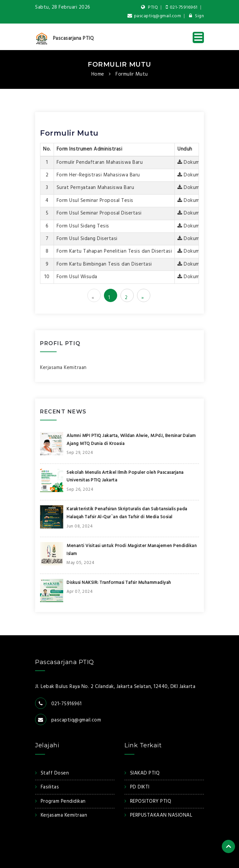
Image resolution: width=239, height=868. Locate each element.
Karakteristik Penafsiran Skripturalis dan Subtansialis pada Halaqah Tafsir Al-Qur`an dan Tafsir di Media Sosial (127, 513)
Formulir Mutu (119, 64)
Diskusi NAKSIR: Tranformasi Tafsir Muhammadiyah (119, 583)
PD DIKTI (140, 787)
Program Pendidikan (63, 801)
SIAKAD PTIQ (145, 773)
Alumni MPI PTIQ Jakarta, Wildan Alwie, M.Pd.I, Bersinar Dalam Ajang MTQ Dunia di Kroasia (131, 440)
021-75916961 (182, 7)
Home (98, 74)
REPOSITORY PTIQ (151, 801)
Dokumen (191, 162)
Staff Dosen (55, 773)
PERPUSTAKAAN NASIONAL (161, 815)
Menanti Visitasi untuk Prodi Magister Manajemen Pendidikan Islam (132, 550)
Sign (196, 16)
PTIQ (149, 7)
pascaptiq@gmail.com (154, 16)
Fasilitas (50, 787)
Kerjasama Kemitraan (63, 368)
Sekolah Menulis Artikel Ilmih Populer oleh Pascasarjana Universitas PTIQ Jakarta (125, 477)
